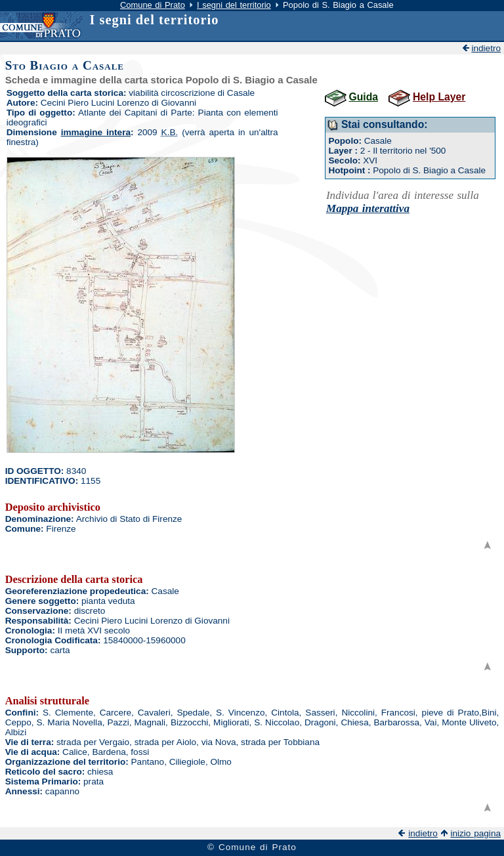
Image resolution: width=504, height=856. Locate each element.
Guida (364, 97)
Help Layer (439, 97)
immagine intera (96, 132)
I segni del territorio (234, 5)
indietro (486, 48)
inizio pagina (475, 833)
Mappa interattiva (368, 208)
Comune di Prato (153, 5)
